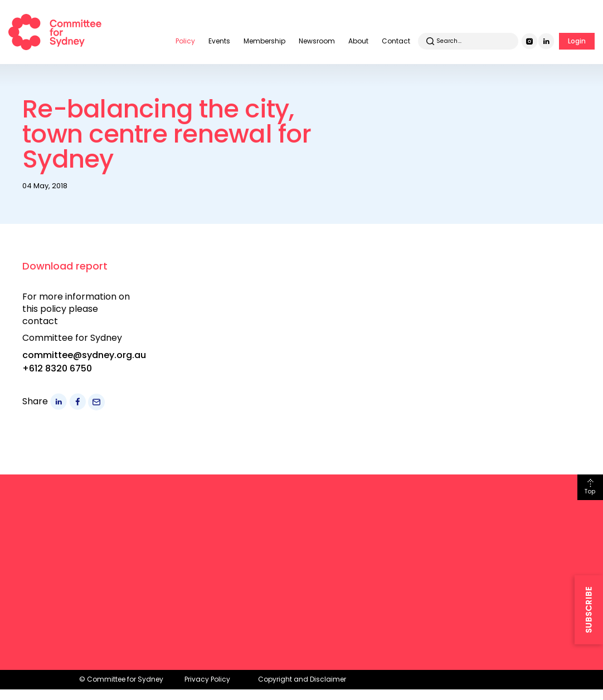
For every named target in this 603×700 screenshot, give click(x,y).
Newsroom (317, 41)
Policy (185, 41)
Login (577, 41)
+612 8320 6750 (57, 368)
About (358, 41)
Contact (396, 41)
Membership (264, 41)
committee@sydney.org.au (84, 355)
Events (219, 41)
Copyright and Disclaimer (302, 679)
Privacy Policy (207, 679)
